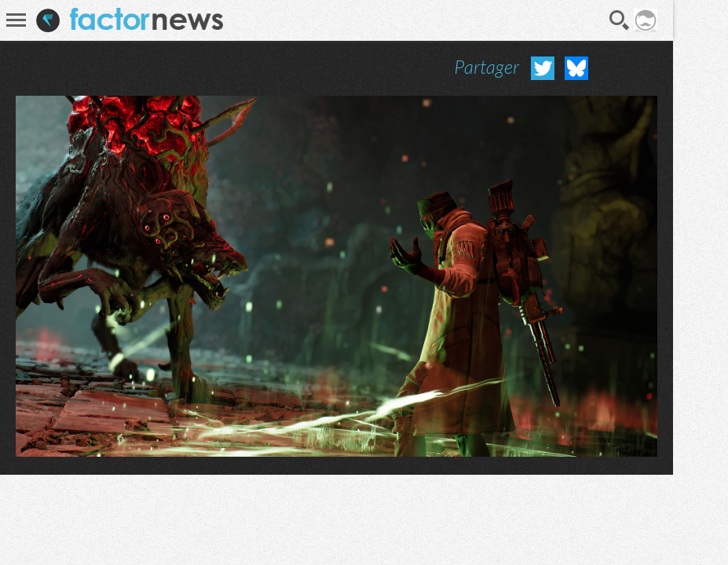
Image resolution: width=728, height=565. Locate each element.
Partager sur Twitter (543, 68)
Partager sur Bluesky (576, 68)
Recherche (620, 20)
